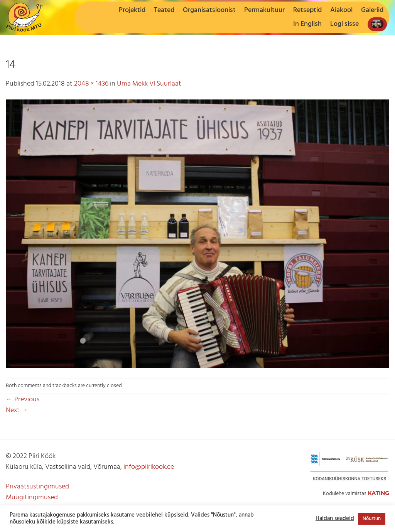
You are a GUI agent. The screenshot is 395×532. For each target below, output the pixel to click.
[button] (344, 24)
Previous (23, 400)
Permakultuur (264, 10)
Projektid (132, 10)
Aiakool (341, 10)
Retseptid (307, 10)
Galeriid (372, 10)
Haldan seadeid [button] (335, 519)
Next (17, 410)
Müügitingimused (32, 497)
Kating (378, 493)
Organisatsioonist (209, 10)
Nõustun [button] (372, 519)
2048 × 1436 (91, 84)
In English (307, 24)
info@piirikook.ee (149, 467)
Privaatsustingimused (37, 487)
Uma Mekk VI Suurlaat (149, 84)
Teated (164, 10)
